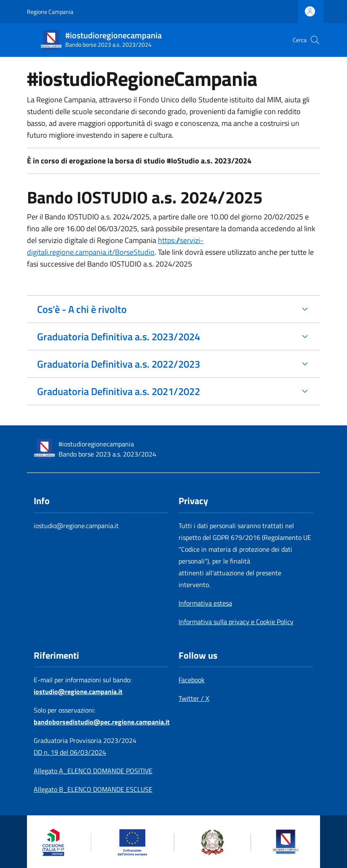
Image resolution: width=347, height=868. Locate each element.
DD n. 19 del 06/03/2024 (70, 752)
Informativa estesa (205, 603)
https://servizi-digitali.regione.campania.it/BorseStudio (115, 246)
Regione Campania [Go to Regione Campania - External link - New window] (50, 12)
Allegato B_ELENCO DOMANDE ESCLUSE (93, 789)
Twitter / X (194, 698)
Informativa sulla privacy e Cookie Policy (236, 622)
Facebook (192, 680)
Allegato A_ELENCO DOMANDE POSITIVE (93, 771)
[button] (315, 40)
